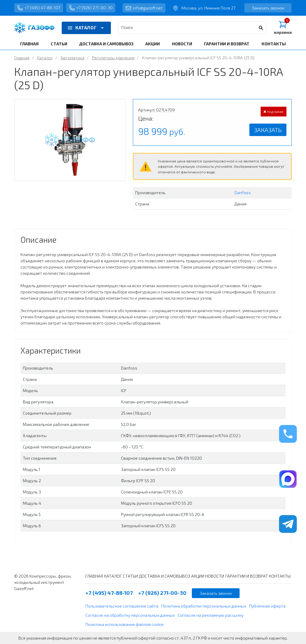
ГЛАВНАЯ (29, 44)
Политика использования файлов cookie (125, 624)
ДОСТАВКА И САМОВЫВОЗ (106, 44)
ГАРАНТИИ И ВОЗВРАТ (227, 44)
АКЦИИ (153, 44)
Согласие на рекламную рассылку (211, 615)
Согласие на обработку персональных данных (130, 615)
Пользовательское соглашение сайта (122, 606)
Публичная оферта (267, 606)
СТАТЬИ (59, 44)
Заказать (268, 130)
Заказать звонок (268, 8)
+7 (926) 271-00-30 (91, 8)
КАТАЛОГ (86, 28)
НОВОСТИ (182, 44)
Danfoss (243, 192)
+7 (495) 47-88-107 (39, 8)
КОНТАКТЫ (274, 44)
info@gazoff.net (145, 8)
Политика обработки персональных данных (204, 606)
